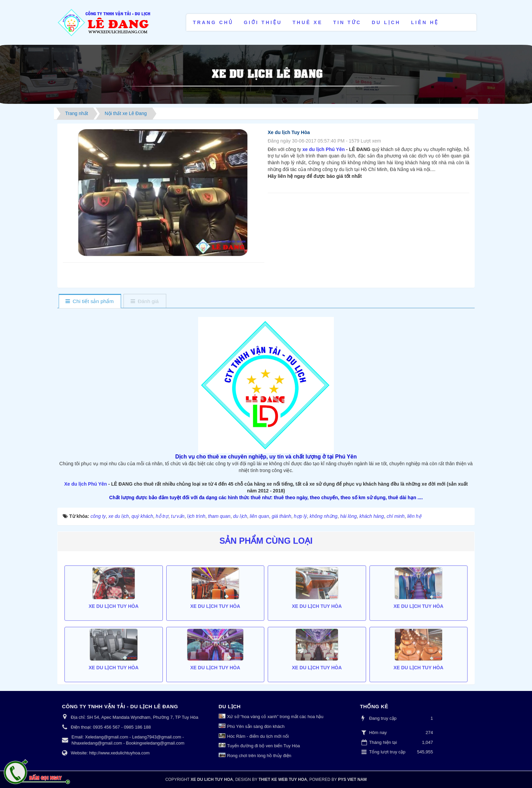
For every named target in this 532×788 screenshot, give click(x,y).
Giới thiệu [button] (263, 22)
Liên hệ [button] (425, 22)
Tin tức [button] (347, 22)
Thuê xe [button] (308, 22)
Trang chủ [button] (213, 22)
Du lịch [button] (386, 22)
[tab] (90, 302)
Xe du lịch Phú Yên (85, 484)
